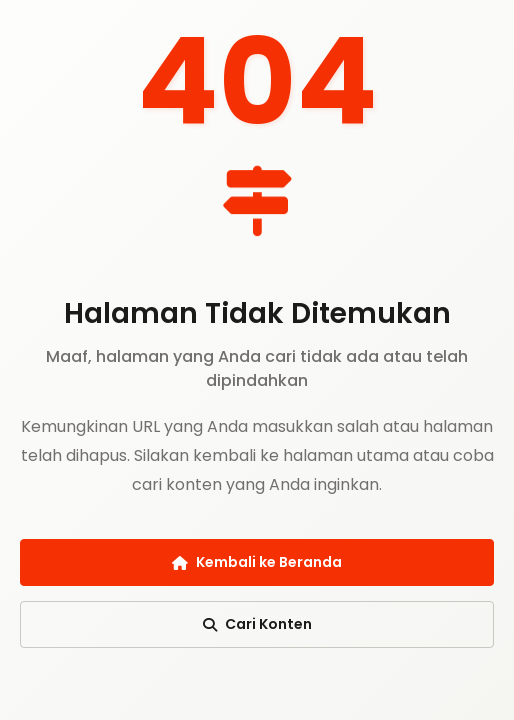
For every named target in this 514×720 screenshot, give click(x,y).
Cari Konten (257, 624)
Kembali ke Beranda (257, 562)
